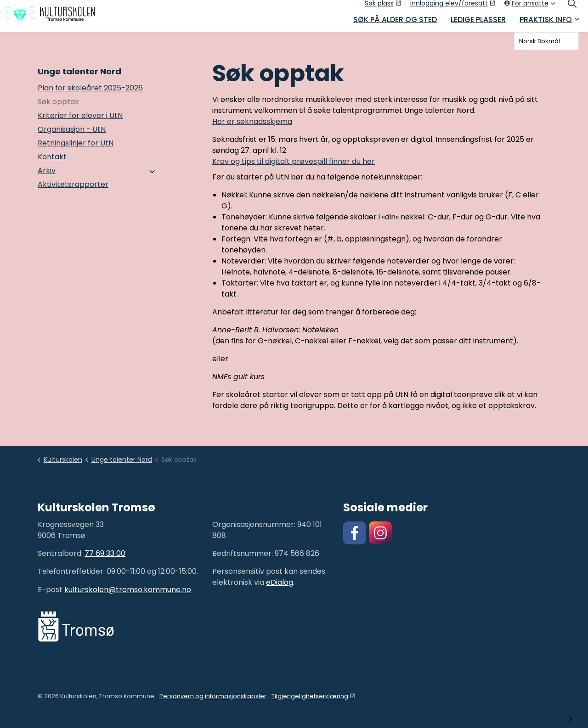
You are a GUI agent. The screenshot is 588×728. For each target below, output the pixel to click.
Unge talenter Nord (79, 71)
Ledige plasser (478, 24)
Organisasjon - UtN (72, 129)
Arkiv (47, 171)
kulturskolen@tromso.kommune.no (128, 590)
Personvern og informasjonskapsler (213, 696)
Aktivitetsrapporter (73, 184)
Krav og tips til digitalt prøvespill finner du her (294, 161)
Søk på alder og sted (395, 24)
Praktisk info (546, 24)
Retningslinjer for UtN (76, 143)
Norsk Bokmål (540, 41)
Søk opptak (58, 102)
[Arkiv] (152, 172)
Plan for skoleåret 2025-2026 (90, 88)
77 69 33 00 (105, 553)
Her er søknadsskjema (252, 121)
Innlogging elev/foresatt (453, 8)
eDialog (280, 582)
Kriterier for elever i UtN (80, 115)
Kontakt (52, 157)
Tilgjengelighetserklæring (313, 696)
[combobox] (546, 41)
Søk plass (383, 8)
